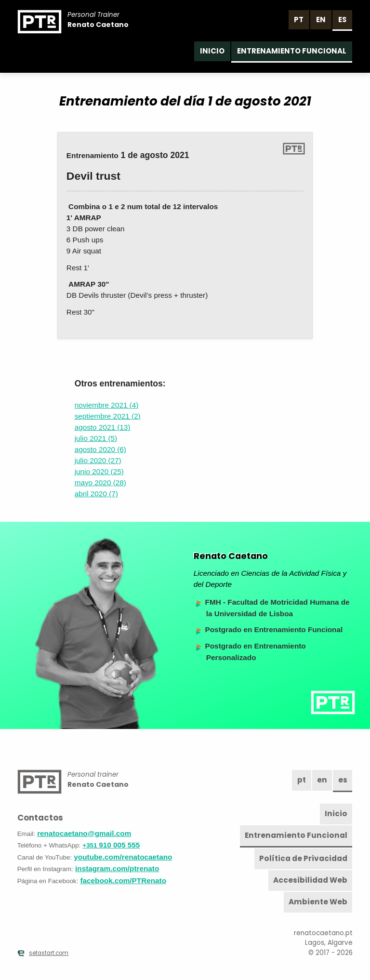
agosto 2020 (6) (100, 449)
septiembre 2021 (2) (108, 416)
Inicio (212, 51)
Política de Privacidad (303, 858)
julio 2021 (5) (96, 438)
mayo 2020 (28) (100, 483)
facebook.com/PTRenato (124, 881)
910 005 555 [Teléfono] (111, 845)
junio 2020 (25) (99, 471)
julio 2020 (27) (98, 460)
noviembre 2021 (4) (107, 405)
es (342, 20)
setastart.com (43, 953)
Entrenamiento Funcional (292, 51)
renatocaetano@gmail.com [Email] (84, 833)
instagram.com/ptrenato (117, 868)
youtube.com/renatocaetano (123, 857)
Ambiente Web (318, 902)
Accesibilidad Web (310, 880)
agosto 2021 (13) (103, 427)
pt (299, 20)
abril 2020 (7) (96, 494)
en (321, 20)
